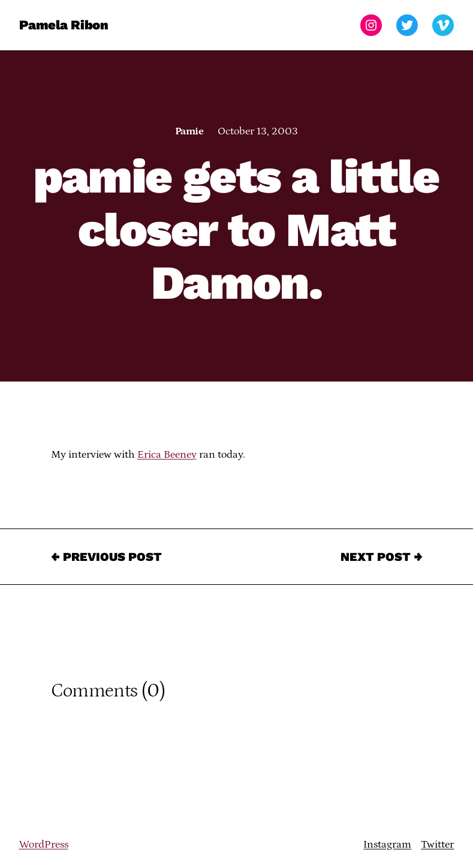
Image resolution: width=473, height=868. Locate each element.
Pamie (189, 131)
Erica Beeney (167, 455)
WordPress (44, 845)
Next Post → (382, 557)
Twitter (437, 845)
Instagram (387, 845)
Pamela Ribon (64, 25)
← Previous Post (106, 557)
